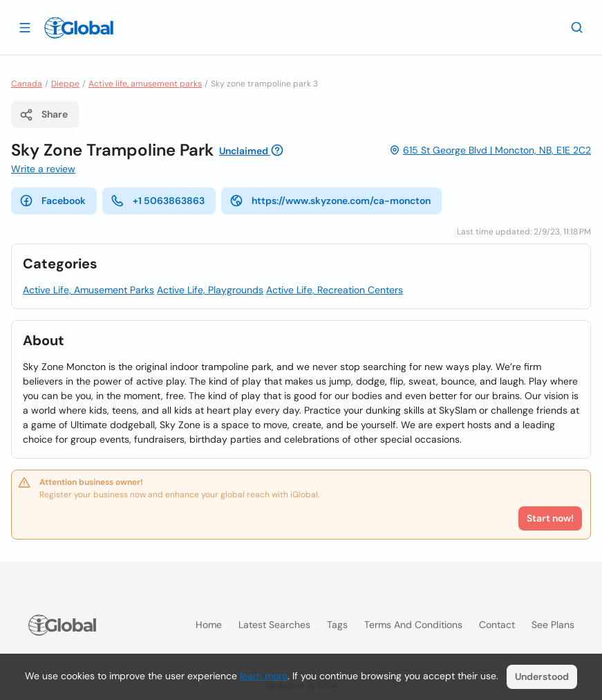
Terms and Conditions (413, 625)
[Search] (577, 27)
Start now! (550, 518)
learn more (264, 676)
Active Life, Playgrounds (210, 290)
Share (44, 115)
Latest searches (274, 625)
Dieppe (65, 84)
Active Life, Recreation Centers (335, 290)
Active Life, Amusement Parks (88, 290)
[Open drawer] (25, 27)
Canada (27, 84)
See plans (553, 625)
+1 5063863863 (158, 201)
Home (209, 625)
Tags (337, 625)
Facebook (53, 201)
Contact (497, 625)
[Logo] (79, 28)
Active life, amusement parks (145, 84)
